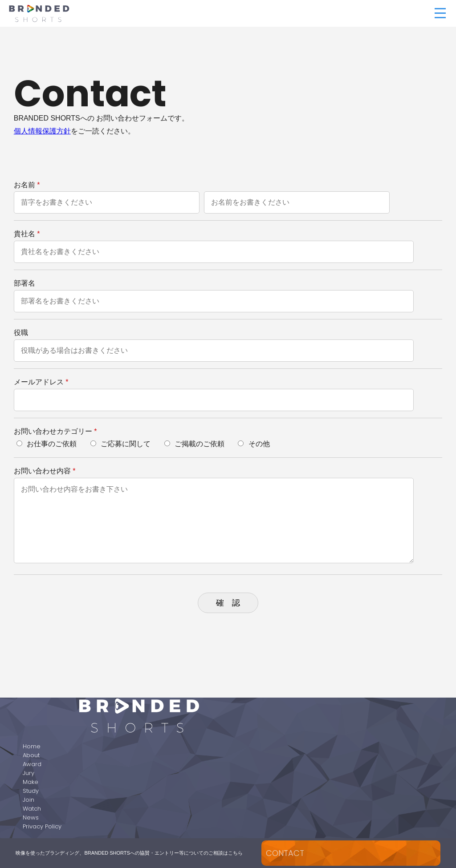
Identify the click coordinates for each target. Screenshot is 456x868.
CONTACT (285, 853)
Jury (28, 773)
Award (32, 764)
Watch (32, 809)
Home (32, 746)
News (31, 818)
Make (31, 782)
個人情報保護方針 (42, 131)
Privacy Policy (42, 826)
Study (31, 791)
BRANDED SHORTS (118, 13)
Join (28, 800)
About (31, 755)
